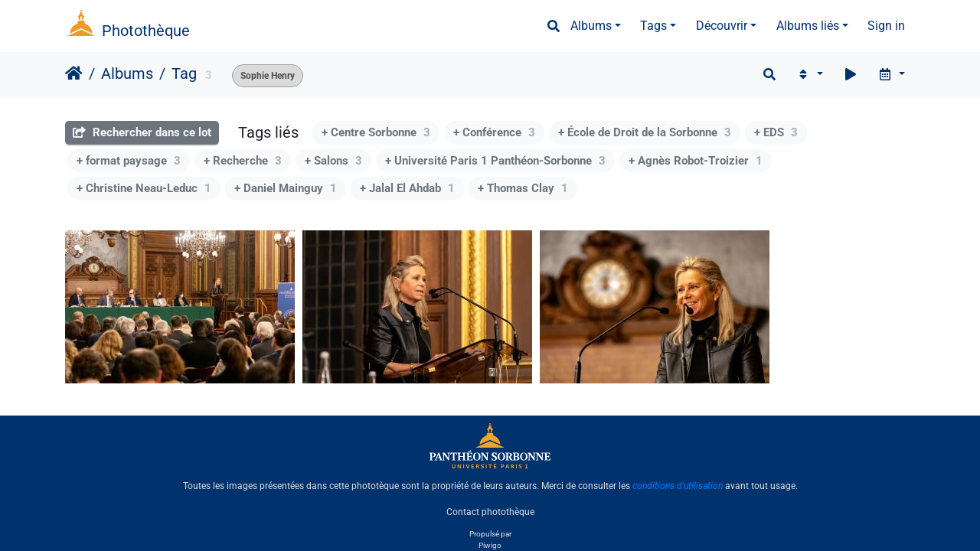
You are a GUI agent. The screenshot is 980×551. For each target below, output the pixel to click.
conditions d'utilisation (678, 486)
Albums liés (808, 26)
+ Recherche (243, 161)
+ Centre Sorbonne (376, 132)
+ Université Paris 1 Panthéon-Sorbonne (495, 161)
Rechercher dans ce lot (142, 132)
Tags (653, 26)
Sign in (886, 26)
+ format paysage (129, 161)
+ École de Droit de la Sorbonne (645, 132)
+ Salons (333, 161)
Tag (184, 73)
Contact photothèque (490, 512)
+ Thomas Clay (523, 188)
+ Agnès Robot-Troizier (696, 161)
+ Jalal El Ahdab (407, 188)
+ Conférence (494, 132)
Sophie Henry (268, 76)
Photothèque (146, 31)
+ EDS (776, 132)
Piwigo (490, 545)
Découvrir (722, 26)
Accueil (74, 73)
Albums (591, 26)
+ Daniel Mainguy (286, 188)
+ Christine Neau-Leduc (144, 188)
